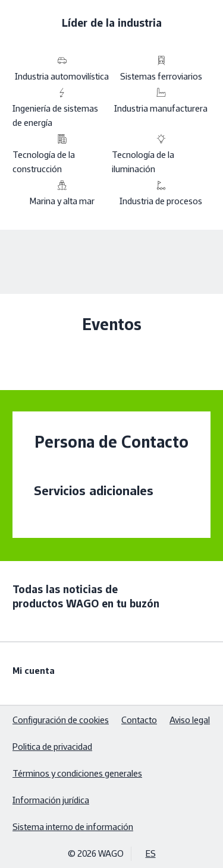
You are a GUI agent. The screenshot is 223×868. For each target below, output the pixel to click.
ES (151, 853)
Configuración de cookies (61, 720)
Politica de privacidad (52, 747)
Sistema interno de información (73, 827)
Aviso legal (190, 720)
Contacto (139, 720)
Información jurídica (51, 800)
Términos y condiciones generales (77, 773)
